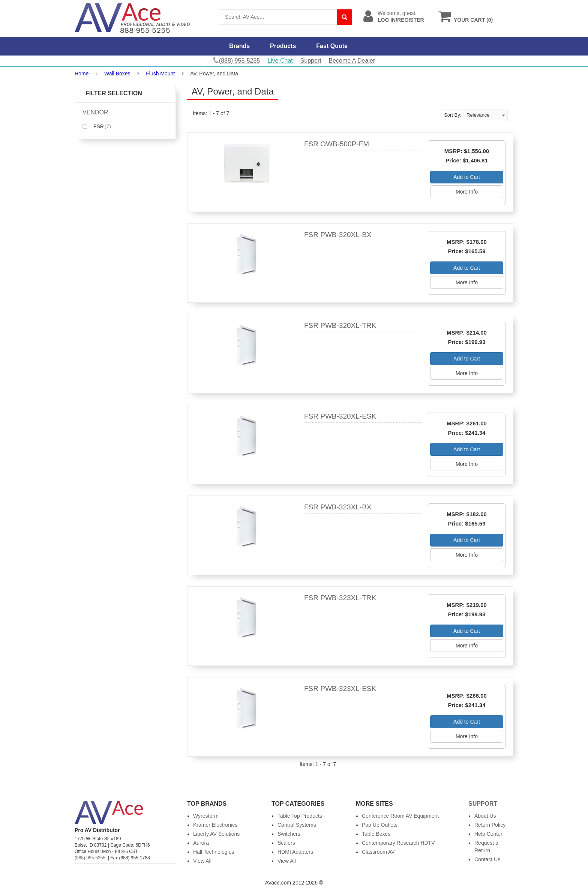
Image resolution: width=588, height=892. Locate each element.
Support (311, 61)
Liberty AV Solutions (216, 834)
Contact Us (487, 859)
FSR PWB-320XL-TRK (340, 325)
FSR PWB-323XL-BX (338, 507)
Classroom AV (378, 852)
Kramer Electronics (215, 825)
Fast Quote (332, 46)
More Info (467, 192)
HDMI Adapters (295, 852)
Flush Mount (160, 74)
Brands (239, 46)
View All (202, 861)
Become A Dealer (352, 61)
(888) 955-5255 (90, 858)
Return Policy (490, 825)
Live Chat (280, 61)
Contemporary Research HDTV (398, 843)
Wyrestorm (206, 816)
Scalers (286, 843)
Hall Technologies (214, 852)
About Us (485, 816)
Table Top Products (300, 816)
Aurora (201, 843)
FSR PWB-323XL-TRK (340, 598)
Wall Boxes (117, 74)
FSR (97, 126)
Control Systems (297, 825)
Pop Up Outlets (380, 825)
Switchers (289, 834)
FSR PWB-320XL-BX (338, 235)
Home (82, 74)
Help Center (488, 834)
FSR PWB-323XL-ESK (340, 689)
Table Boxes (376, 834)
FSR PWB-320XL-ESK (340, 416)
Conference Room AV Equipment (400, 816)
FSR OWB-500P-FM (337, 144)
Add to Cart (467, 177)
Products (283, 46)
